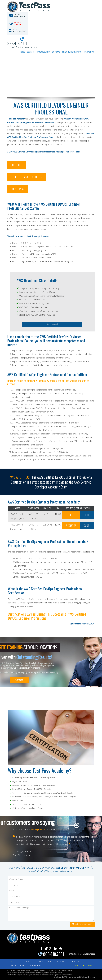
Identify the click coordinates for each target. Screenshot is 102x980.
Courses (31, 52)
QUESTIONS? (18, 189)
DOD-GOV (76, 962)
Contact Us (89, 52)
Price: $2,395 (52, 324)
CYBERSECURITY (44, 962)
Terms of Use (67, 970)
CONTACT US (36, 966)
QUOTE (87, 515)
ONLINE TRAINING (17, 966)
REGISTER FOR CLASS (84, 966)
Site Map (43, 970)
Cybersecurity (43, 52)
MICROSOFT (62, 962)
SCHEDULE (17, 165)
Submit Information (82, 924)
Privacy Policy (54, 970)
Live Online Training (72, 52)
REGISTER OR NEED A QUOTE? (27, 177)
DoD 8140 (56, 52)
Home (22, 52)
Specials (14, 962)
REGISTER (71, 515)
